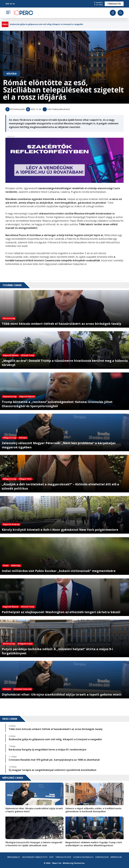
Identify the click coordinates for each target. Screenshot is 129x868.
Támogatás (114, 4)
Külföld (12, 74)
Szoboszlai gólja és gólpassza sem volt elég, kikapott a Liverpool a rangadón (46, 24)
